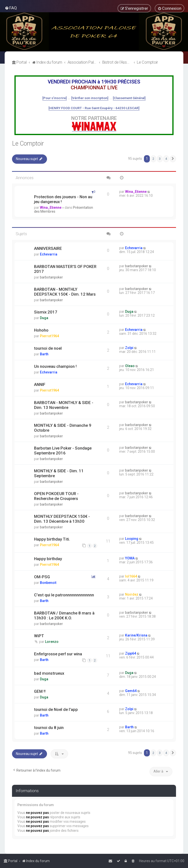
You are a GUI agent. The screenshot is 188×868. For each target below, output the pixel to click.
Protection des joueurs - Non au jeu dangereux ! (63, 199)
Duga (44, 318)
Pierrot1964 (49, 336)
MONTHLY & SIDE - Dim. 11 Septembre (59, 473)
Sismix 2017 (46, 312)
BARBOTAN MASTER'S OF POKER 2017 (65, 269)
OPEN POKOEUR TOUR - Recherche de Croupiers (56, 496)
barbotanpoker (51, 277)
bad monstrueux (49, 673)
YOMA (130, 558)
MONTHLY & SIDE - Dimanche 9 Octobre (63, 428)
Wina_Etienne (51, 208)
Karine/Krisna (136, 635)
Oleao (130, 366)
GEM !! (40, 691)
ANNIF (40, 384)
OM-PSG (42, 577)
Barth (44, 354)
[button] (173, 159)
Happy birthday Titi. (52, 539)
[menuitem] (11, 8)
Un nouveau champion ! (55, 366)
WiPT (39, 636)
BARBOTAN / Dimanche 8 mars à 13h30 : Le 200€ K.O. (64, 615)
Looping (132, 539)
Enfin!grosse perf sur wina (58, 654)
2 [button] (153, 159)
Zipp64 (131, 653)
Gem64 (131, 691)
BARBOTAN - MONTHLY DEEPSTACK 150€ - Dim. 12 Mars (65, 292)
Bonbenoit (48, 583)
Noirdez (132, 594)
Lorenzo (52, 642)
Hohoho (41, 330)
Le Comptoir (28, 144)
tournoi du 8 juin (49, 728)
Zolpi (129, 348)
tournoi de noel (48, 348)
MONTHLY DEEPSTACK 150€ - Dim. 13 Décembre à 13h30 (62, 519)
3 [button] (160, 159)
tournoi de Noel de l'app (56, 709)
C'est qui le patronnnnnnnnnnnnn (64, 595)
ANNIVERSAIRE (48, 248)
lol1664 (131, 576)
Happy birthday (48, 559)
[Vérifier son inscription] (90, 98)
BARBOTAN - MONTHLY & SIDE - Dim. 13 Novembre (64, 405)
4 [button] (166, 159)
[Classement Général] (129, 98)
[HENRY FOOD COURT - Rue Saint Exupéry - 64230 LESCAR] (94, 108)
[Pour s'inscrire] (55, 98)
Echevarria (49, 254)
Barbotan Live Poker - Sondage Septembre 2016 (63, 451)
